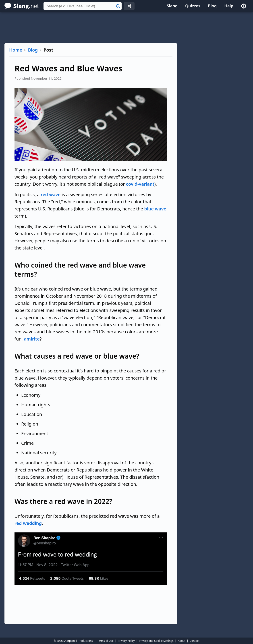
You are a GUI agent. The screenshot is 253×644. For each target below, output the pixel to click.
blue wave (155, 209)
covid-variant (140, 184)
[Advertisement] (126, 28)
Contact (194, 641)
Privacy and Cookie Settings (156, 641)
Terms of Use (105, 641)
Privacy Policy (126, 641)
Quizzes (193, 6)
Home (16, 50)
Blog (212, 6)
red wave (51, 194)
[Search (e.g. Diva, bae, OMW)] (83, 6)
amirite (32, 339)
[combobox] (83, 6)
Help (229, 6)
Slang (172, 6)
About (182, 641)
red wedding (28, 523)
